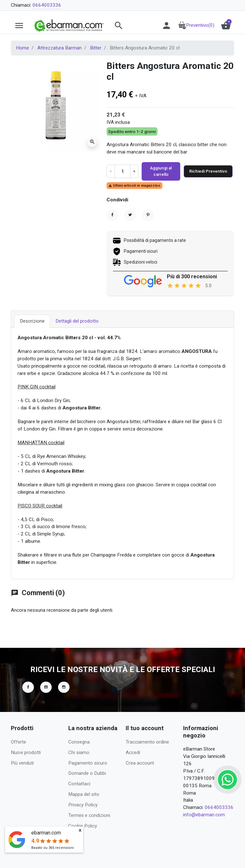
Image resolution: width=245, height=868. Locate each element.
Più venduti (22, 763)
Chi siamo (79, 752)
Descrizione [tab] (32, 331)
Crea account (140, 763)
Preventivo (196, 25)
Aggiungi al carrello (158, 176)
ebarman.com (46, 833)
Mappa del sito (84, 794)
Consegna (79, 742)
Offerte (19, 742)
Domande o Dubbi (87, 773)
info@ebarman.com (204, 815)
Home (22, 48)
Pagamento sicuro (88, 763)
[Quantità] (122, 176)
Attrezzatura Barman (59, 48)
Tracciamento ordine (147, 742)
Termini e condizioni (89, 815)
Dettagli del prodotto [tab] (77, 331)
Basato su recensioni (52, 848)
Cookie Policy (83, 826)
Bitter (96, 48)
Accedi (133, 752)
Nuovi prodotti (26, 752)
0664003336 (47, 5)
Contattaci (79, 784)
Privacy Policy (83, 805)
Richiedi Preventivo (205, 176)
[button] (131, 26)
